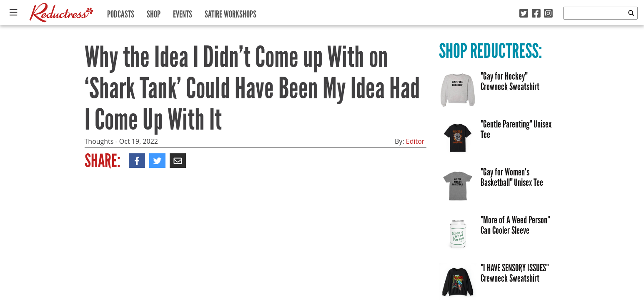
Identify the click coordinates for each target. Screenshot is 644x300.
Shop (154, 12)
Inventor (101, 199)
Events (183, 12)
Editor (415, 141)
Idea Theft (180, 199)
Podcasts (121, 12)
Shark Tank (140, 199)
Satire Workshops (231, 12)
